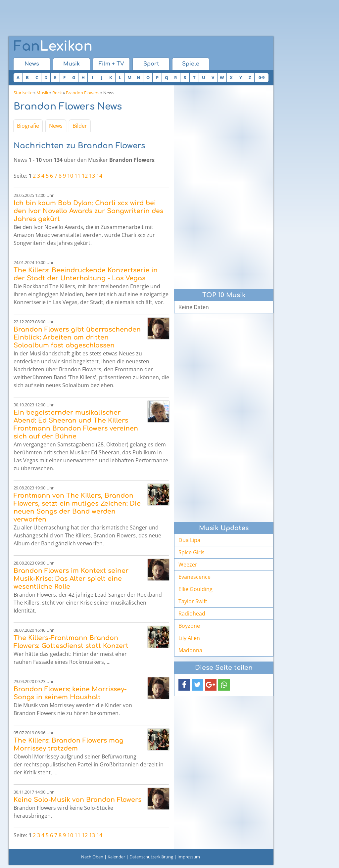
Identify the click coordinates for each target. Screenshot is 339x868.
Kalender (116, 857)
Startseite (23, 93)
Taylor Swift (193, 601)
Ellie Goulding (195, 589)
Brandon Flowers (83, 93)
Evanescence (194, 577)
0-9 (262, 77)
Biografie (28, 126)
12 (85, 176)
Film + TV (111, 64)
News (32, 64)
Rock (57, 93)
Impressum (189, 857)
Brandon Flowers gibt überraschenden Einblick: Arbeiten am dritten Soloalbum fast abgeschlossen (77, 337)
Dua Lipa (189, 540)
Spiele (191, 64)
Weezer (188, 565)
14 (99, 176)
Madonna (190, 650)
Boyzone (189, 626)
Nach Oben (92, 857)
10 (70, 176)
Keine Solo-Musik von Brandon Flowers (77, 800)
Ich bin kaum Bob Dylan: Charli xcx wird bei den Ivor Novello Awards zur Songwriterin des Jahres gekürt (88, 211)
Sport (151, 64)
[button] (184, 685)
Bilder (80, 126)
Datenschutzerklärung (151, 857)
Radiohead (192, 614)
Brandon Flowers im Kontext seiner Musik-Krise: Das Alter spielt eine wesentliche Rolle (71, 579)
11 (77, 176)
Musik (72, 64)
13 (92, 176)
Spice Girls (192, 552)
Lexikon (53, 46)
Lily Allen (189, 638)
